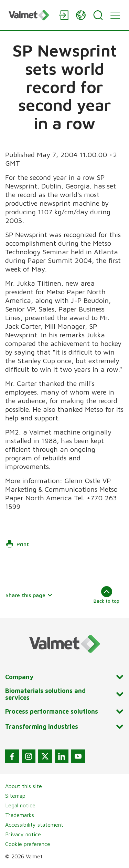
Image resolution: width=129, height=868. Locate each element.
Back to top (106, 595)
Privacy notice (23, 834)
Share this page (29, 595)
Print (17, 544)
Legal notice (20, 805)
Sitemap (15, 796)
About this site (24, 786)
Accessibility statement (34, 825)
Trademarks (20, 815)
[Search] (98, 15)
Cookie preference (28, 844)
